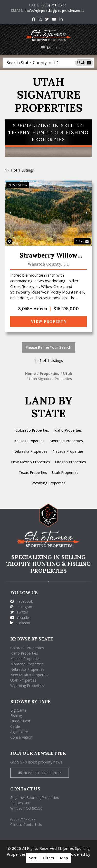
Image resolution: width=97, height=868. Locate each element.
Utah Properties (65, 472)
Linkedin (20, 623)
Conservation (21, 737)
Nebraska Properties (30, 451)
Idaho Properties (68, 430)
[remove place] (89, 63)
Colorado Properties (32, 430)
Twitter (19, 612)
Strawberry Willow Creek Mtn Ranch (49, 256)
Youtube (20, 617)
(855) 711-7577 (54, 5)
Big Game (18, 710)
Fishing (16, 716)
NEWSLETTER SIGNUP (40, 773)
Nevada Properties (68, 451)
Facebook (22, 601)
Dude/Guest (20, 721)
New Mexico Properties (31, 462)
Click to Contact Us (26, 824)
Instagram (22, 607)
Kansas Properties (29, 441)
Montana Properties (66, 441)
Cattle (15, 726)
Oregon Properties (71, 462)
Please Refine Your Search (48, 347)
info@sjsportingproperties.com (55, 11)
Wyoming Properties (48, 483)
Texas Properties (33, 472)
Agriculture (19, 732)
